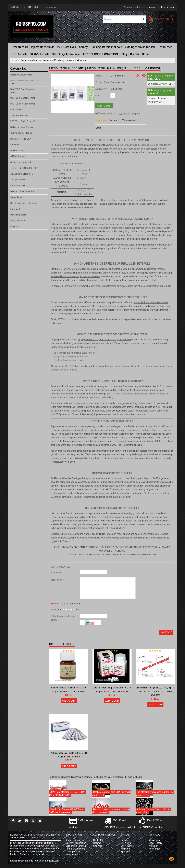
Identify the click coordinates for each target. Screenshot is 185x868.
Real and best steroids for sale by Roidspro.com (35, 861)
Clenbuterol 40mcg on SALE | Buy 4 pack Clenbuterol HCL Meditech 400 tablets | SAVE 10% (155, 691)
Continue (166, 632)
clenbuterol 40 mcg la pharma (128, 777)
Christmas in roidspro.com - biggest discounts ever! (111, 811)
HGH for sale (19, 54)
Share (99, 128)
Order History (155, 843)
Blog (124, 54)
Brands (134, 54)
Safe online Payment (76, 846)
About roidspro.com (75, 840)
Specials (125, 852)
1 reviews (114, 120)
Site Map (98, 846)
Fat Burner (165, 47)
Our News (126, 843)
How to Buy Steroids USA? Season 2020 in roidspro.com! (67, 811)
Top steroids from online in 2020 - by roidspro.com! (155, 794)
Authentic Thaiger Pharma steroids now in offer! (153, 811)
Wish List (153, 846)
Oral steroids (20, 47)
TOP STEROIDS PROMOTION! (101, 54)
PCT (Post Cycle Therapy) (73, 47)
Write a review (129, 120)
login (151, 7)
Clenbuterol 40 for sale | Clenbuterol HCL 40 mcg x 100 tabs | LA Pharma (53, 60)
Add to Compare (129, 114)
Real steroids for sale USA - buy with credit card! (111, 794)
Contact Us (99, 840)
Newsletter (154, 849)
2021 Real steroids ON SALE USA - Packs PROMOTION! (67, 794)
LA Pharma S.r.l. (118, 76)
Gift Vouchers (128, 846)
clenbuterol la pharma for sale (97, 777)
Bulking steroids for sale (107, 47)
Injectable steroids (43, 47)
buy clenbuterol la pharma (68, 777)
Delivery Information (76, 843)
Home (146, 54)
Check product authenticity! (73, 853)
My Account (155, 840)
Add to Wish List (106, 114)
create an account (166, 7)
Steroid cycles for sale (66, 54)
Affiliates (125, 849)
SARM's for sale (40, 54)
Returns (97, 843)
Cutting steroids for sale (140, 47)
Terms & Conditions (75, 849)
